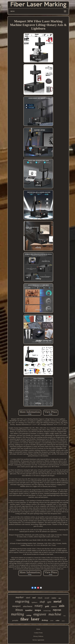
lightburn (34, 602)
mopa (38, 610)
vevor (52, 621)
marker (20, 597)
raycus (57, 610)
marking (18, 614)
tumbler (29, 610)
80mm (19, 610)
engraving (22, 601)
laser (35, 619)
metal (57, 601)
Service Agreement (38, 640)
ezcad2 (47, 598)
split (49, 602)
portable (15, 620)
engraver (40, 614)
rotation (54, 598)
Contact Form (38, 633)
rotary (39, 606)
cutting (29, 615)
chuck (40, 598)
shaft (42, 602)
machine (55, 614)
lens (65, 616)
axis (62, 606)
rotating (47, 611)
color (58, 620)
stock (63, 621)
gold (47, 606)
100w (60, 598)
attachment (28, 606)
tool (34, 598)
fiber (25, 619)
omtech (54, 607)
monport (16, 606)
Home (38, 629)
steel (28, 598)
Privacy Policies (38, 636)
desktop (45, 620)
